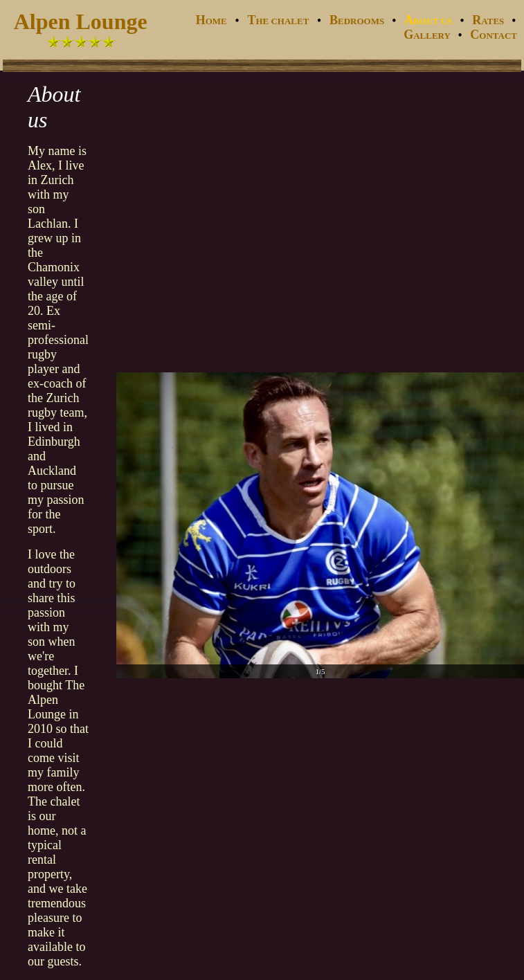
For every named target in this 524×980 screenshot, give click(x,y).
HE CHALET (278, 21)
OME (211, 21)
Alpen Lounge (81, 21)
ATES (489, 21)
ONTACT (496, 36)
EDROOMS (358, 21)
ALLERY (428, 36)
